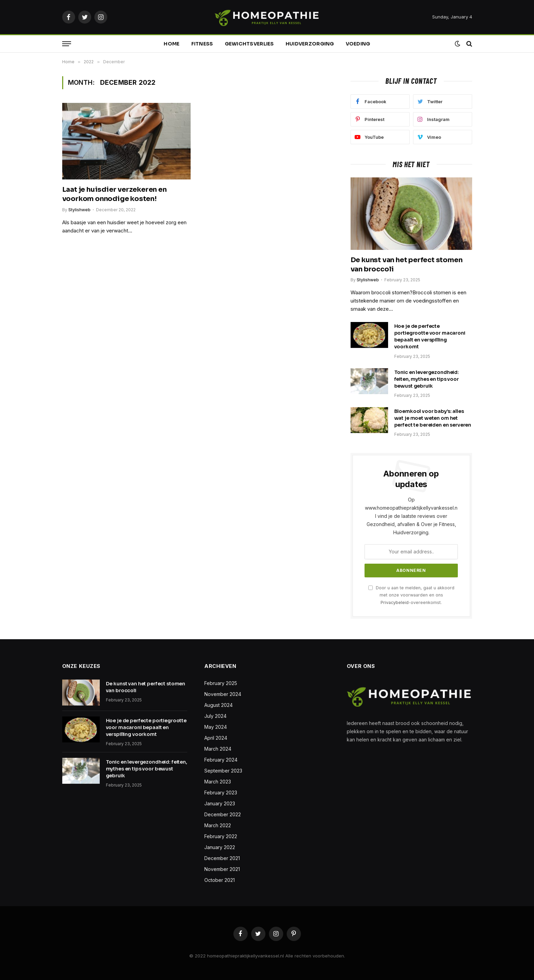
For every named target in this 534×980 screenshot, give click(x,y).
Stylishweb (79, 210)
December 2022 (223, 814)
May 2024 (216, 727)
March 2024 (218, 749)
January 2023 (220, 803)
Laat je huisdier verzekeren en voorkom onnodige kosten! (114, 194)
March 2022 (218, 825)
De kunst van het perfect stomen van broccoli (407, 265)
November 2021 (222, 869)
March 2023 (218, 782)
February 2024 (221, 760)
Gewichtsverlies (249, 44)
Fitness (202, 44)
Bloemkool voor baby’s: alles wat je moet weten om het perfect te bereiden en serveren (433, 418)
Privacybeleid (395, 602)
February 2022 (221, 836)
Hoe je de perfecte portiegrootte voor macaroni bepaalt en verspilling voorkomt (430, 336)
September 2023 (223, 771)
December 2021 (222, 858)
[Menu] (67, 44)
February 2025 (221, 683)
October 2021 (220, 880)
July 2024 (215, 716)
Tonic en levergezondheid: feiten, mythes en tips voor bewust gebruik (427, 379)
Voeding (358, 44)
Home (172, 44)
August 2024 (218, 705)
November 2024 (223, 694)
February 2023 (221, 793)
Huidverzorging (310, 44)
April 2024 (216, 738)
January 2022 (220, 847)
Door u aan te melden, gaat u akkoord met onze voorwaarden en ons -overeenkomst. (411, 595)
